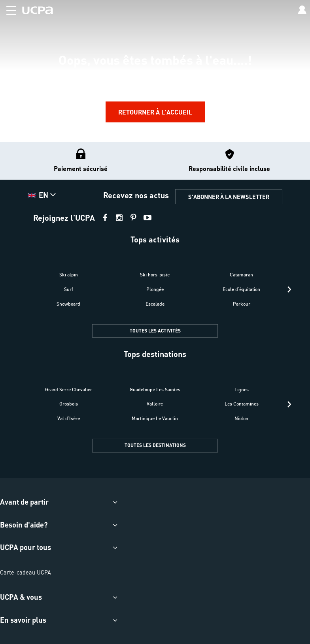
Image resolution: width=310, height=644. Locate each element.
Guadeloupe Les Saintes (155, 390)
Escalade (155, 304)
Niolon (241, 418)
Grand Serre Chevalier (69, 390)
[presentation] (289, 289)
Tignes (242, 390)
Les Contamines (242, 404)
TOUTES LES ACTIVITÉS (155, 331)
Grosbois (69, 404)
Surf (69, 289)
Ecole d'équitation (241, 289)
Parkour (242, 304)
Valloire (155, 404)
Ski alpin (69, 275)
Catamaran (241, 275)
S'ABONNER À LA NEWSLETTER (229, 197)
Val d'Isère (69, 418)
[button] (8, 9)
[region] (155, 71)
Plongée (155, 289)
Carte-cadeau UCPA (26, 572)
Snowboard (68, 304)
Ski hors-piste (155, 275)
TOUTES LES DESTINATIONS (155, 445)
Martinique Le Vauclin (155, 418)
